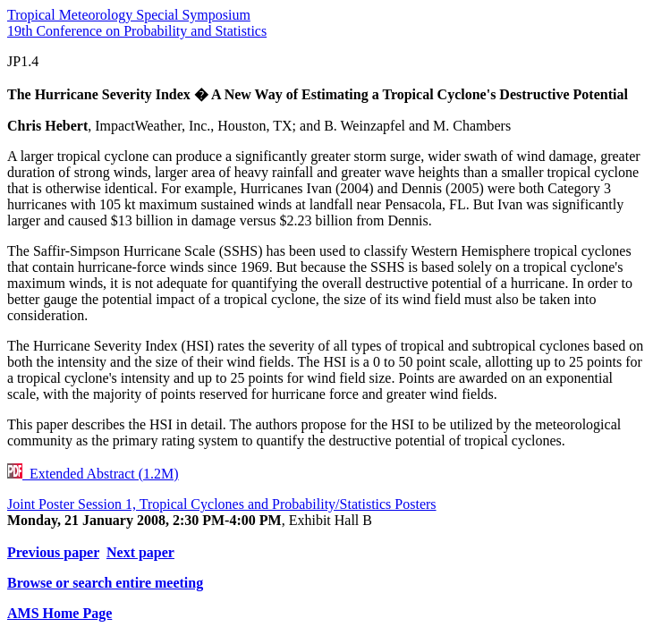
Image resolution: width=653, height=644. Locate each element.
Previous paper (53, 552)
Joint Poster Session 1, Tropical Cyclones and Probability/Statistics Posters (222, 504)
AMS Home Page (59, 613)
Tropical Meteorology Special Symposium (129, 15)
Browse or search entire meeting (105, 583)
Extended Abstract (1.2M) (93, 474)
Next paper (140, 552)
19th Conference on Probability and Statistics (137, 31)
